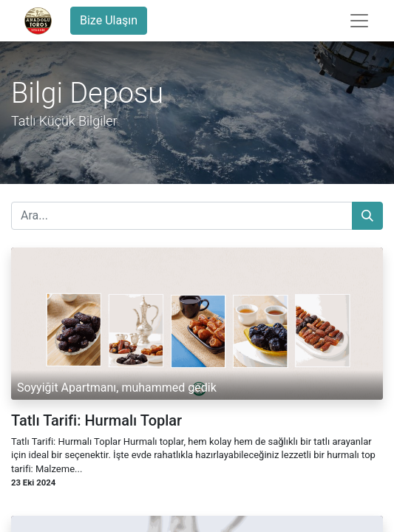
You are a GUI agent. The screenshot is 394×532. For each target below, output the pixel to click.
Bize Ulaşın (109, 20)
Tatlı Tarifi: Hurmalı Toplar (96, 420)
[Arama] (367, 216)
